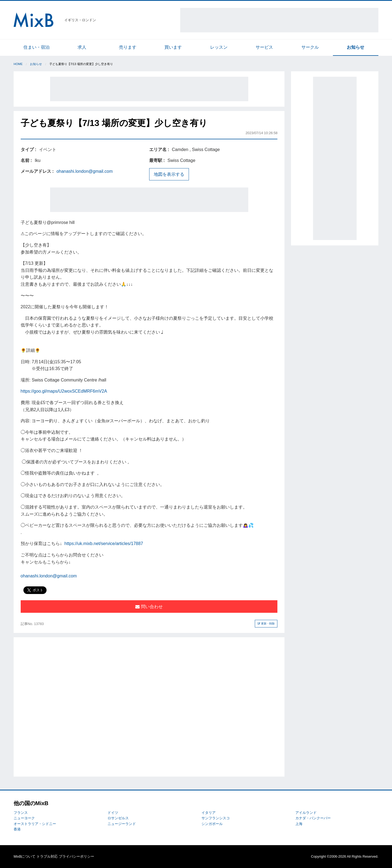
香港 (17, 829)
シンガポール (212, 824)
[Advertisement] (279, 20)
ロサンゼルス (118, 818)
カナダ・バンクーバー (313, 818)
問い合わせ (149, 607)
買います (173, 47)
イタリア (209, 813)
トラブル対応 (47, 856)
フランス (21, 813)
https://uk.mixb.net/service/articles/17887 (104, 544)
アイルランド (306, 813)
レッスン (219, 47)
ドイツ (113, 813)
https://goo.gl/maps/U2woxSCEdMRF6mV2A (64, 391)
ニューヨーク (24, 818)
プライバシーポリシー (76, 856)
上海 (299, 824)
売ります (128, 47)
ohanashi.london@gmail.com (85, 171)
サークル (310, 47)
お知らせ (356, 47)
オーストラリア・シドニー (35, 824)
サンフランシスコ (216, 818)
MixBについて (24, 856)
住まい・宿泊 (36, 47)
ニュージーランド (122, 824)
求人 (82, 47)
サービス (264, 47)
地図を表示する (169, 174)
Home (18, 64)
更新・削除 (266, 624)
